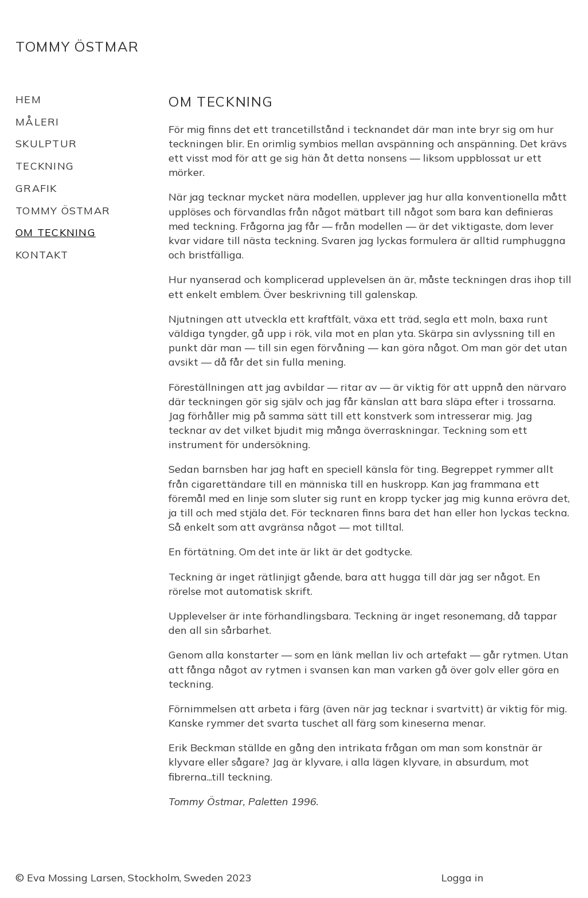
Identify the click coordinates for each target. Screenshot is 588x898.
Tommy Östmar (77, 46)
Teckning (45, 166)
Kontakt (42, 255)
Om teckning (56, 232)
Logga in (462, 878)
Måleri (38, 122)
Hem (28, 99)
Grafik (36, 188)
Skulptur (46, 144)
